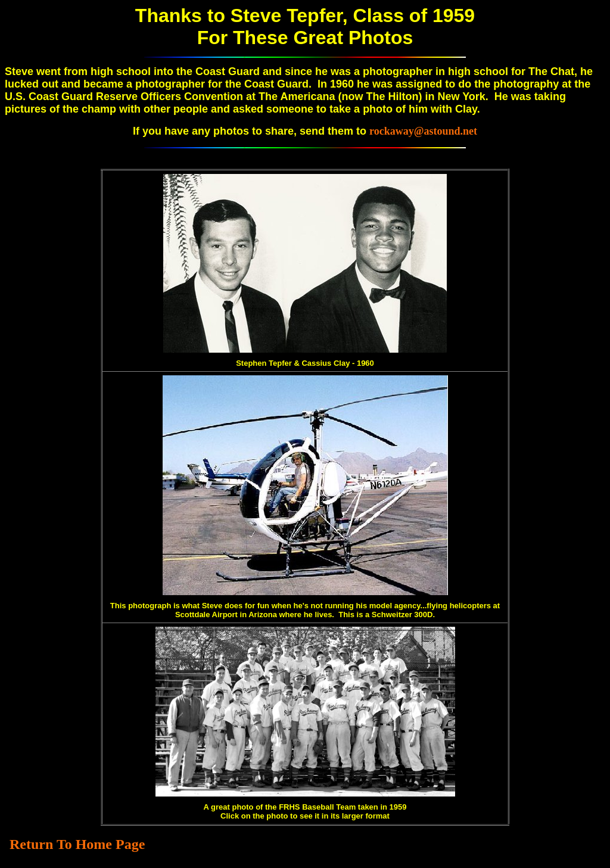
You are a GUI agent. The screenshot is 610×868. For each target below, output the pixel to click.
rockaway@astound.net (423, 131)
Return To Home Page (77, 844)
